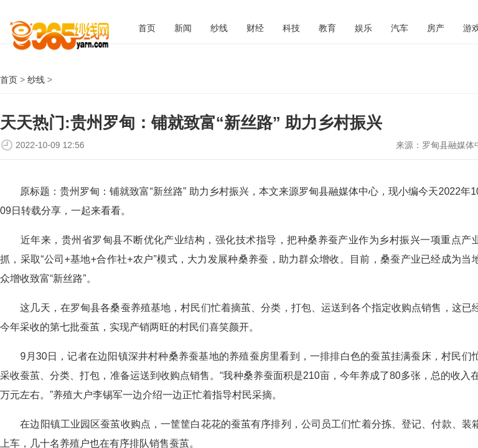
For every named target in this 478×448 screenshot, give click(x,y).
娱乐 (363, 28)
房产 (436, 28)
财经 (255, 28)
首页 (147, 28)
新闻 (183, 28)
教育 (327, 28)
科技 (291, 28)
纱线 (219, 28)
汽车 (400, 28)
